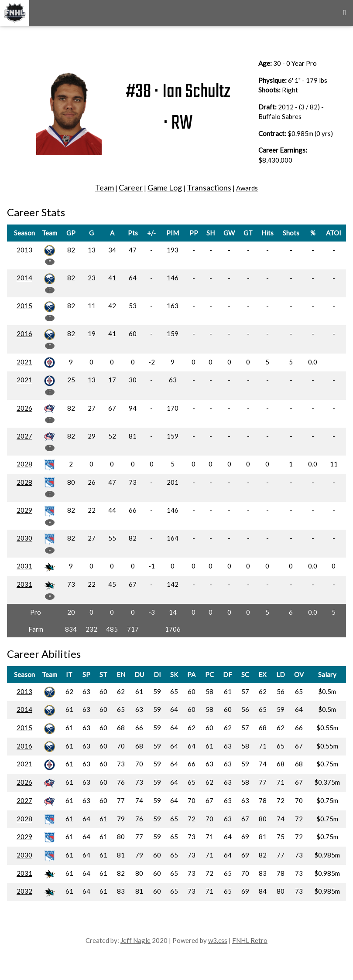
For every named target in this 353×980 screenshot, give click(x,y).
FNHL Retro (250, 940)
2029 (24, 510)
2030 (24, 538)
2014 (24, 278)
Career (131, 187)
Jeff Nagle (135, 940)
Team (105, 187)
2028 (24, 464)
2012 (286, 107)
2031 (24, 566)
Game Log (165, 187)
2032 (24, 891)
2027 (24, 436)
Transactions (209, 187)
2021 (24, 362)
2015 (24, 306)
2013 (24, 250)
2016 (24, 333)
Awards (247, 188)
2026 (24, 408)
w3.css (218, 940)
